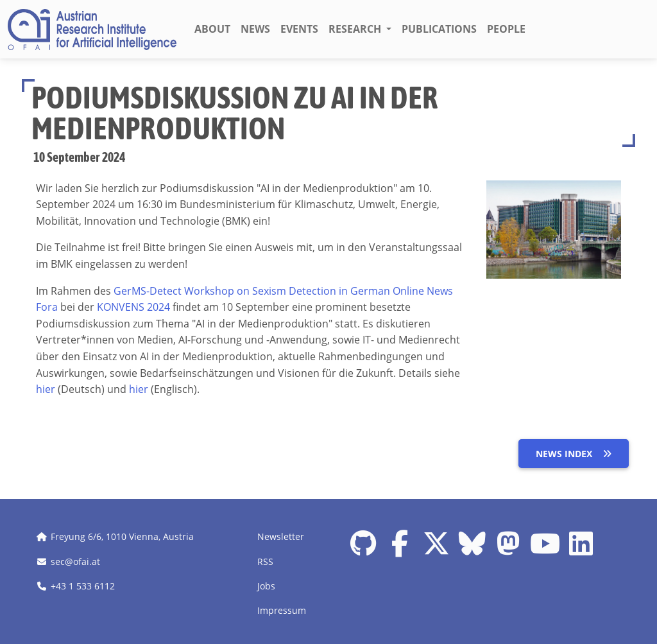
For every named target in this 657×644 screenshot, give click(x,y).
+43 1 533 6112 (83, 586)
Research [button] (356, 29)
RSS (265, 561)
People (506, 29)
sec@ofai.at (75, 561)
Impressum (282, 610)
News (255, 29)
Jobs (266, 586)
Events (299, 29)
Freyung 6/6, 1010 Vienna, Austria (122, 536)
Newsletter (281, 536)
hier (46, 389)
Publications (439, 29)
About (212, 29)
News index (574, 454)
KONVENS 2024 (133, 307)
